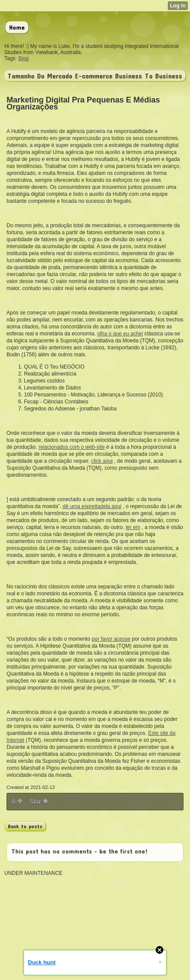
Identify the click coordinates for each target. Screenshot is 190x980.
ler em (133, 527)
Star (39, 802)
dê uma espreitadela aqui (92, 506)
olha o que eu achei (120, 334)
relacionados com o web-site (71, 447)
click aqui (102, 461)
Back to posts (25, 826)
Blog (24, 58)
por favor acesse (111, 639)
